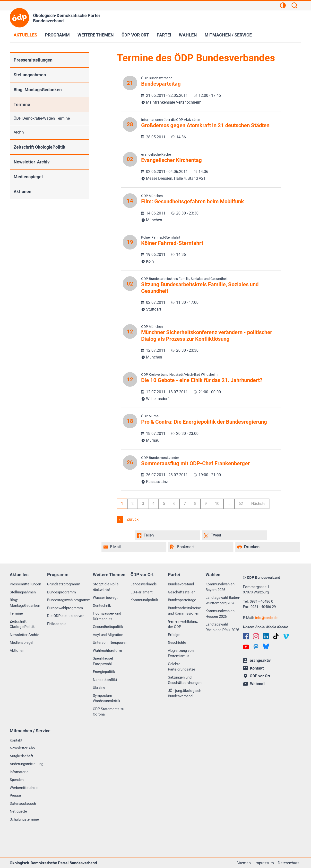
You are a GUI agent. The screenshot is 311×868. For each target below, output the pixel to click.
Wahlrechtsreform (107, 651)
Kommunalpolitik (144, 600)
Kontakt (16, 740)
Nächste (258, 504)
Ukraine (99, 688)
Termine (22, 104)
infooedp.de (266, 618)
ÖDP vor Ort (135, 35)
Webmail (254, 684)
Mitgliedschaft (21, 756)
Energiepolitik (104, 672)
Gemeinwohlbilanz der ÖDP (183, 624)
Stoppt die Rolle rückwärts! (106, 587)
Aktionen (22, 192)
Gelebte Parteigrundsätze (181, 667)
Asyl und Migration (108, 635)
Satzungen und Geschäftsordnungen (185, 680)
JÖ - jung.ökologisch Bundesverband (185, 694)
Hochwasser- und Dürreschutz (107, 616)
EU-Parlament (142, 592)
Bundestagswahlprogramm (69, 600)
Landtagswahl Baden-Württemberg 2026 (223, 600)
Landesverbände (144, 584)
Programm (57, 35)
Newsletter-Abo (22, 748)
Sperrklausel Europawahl (103, 661)
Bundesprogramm (61, 592)
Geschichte (177, 643)
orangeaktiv (257, 661)
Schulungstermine (24, 819)
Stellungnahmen (30, 75)
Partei (164, 35)
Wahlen (188, 35)
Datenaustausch (23, 804)
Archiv (19, 132)
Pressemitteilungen (33, 60)
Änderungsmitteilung (26, 764)
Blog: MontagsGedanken (38, 90)
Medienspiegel (28, 177)
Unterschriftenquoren (110, 643)
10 (217, 504)
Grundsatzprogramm (64, 584)
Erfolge (174, 635)
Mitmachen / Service (228, 35)
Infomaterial (20, 772)
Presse (15, 796)
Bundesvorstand (181, 584)
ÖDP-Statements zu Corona (108, 712)
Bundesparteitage (182, 600)
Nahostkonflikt (105, 680)
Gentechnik (102, 606)
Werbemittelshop (24, 788)
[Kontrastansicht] (283, 6)
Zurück (132, 519)
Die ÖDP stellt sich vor (65, 616)
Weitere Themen (96, 35)
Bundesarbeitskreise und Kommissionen (184, 611)
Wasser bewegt (105, 598)
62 (241, 504)
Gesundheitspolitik (108, 627)
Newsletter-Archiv (32, 162)
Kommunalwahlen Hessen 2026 (220, 614)
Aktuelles (25, 35)
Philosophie (57, 624)
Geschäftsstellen (182, 592)
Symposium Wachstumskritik (107, 698)
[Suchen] (294, 6)
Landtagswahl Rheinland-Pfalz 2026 (222, 627)
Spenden (17, 780)
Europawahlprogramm (65, 608)
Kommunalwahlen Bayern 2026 (220, 587)
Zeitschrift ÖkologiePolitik (39, 147)
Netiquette (18, 811)
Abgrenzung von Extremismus (181, 653)
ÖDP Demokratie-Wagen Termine (42, 118)
